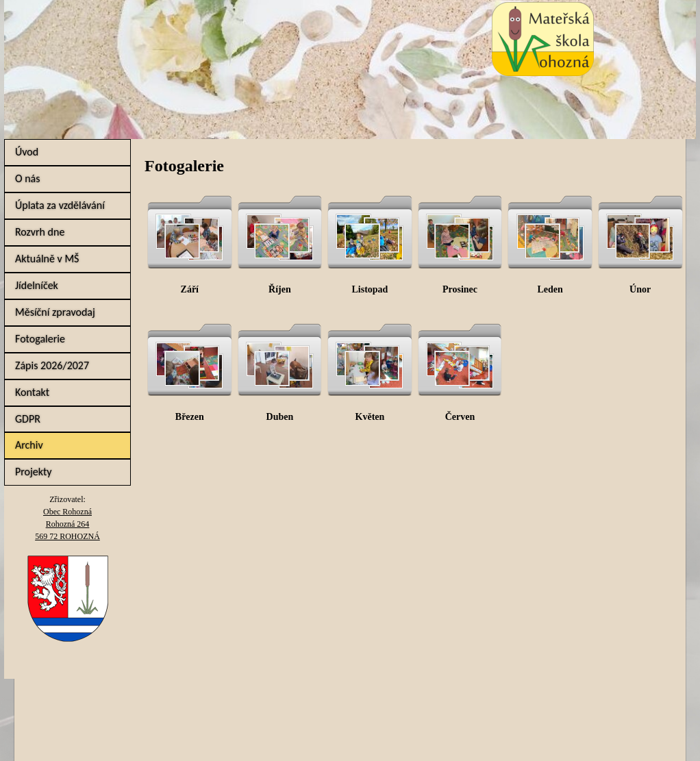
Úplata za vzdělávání (60, 205)
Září (190, 289)
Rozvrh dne (40, 232)
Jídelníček (37, 285)
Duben (280, 417)
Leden (550, 289)
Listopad (370, 289)
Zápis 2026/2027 (52, 365)
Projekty (34, 472)
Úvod (27, 152)
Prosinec (460, 289)
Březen (190, 417)
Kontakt (32, 392)
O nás (28, 178)
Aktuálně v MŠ (47, 259)
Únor (640, 289)
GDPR (28, 419)
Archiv (29, 445)
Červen (460, 417)
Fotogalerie (40, 339)
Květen (370, 417)
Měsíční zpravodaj (55, 312)
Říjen (280, 289)
